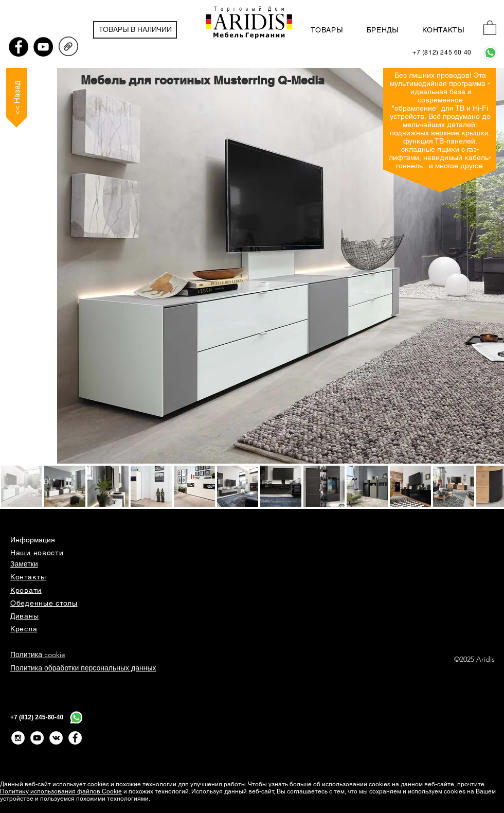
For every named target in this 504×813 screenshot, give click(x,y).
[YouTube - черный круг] (43, 47)
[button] (490, 27)
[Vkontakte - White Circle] (56, 738)
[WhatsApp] (490, 53)
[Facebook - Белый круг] (75, 738)
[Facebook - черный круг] (19, 47)
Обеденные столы (44, 603)
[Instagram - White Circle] (18, 738)
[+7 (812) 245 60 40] (442, 53)
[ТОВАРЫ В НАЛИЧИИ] (135, 30)
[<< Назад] (16, 98)
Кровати (26, 590)
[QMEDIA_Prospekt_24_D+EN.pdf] (68, 48)
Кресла (24, 629)
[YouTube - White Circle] (37, 738)
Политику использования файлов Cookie (61, 791)
